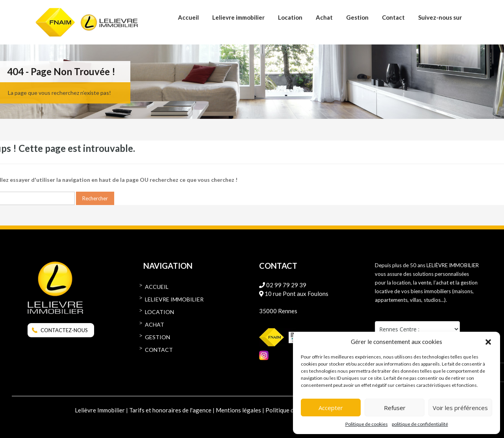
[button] (488, 342)
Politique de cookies (367, 424)
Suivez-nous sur (440, 17)
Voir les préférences (460, 408)
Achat (324, 17)
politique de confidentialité (420, 424)
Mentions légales (238, 410)
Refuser (395, 408)
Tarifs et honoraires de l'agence (170, 410)
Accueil (188, 17)
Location (290, 17)
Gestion (357, 17)
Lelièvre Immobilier (100, 410)
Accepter (331, 408)
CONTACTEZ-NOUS (64, 330)
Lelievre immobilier (238, 17)
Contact (393, 17)
